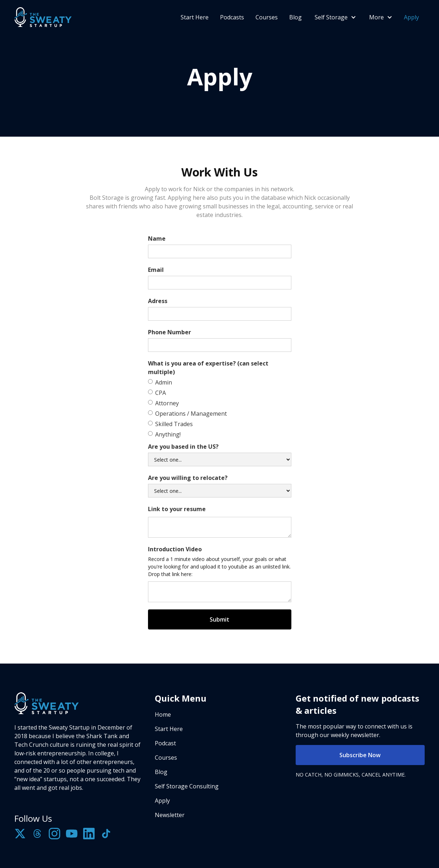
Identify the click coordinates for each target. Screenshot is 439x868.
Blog (295, 17)
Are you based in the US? (183, 447)
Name (157, 239)
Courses (267, 17)
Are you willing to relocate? (188, 478)
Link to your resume (177, 509)
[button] (335, 17)
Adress (158, 301)
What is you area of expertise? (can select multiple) (208, 368)
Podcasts (232, 17)
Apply (411, 17)
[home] (43, 17)
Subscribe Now (360, 755)
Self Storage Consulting (187, 786)
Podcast (165, 743)
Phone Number (170, 332)
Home (163, 714)
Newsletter (170, 815)
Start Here (195, 17)
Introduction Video (175, 549)
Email (156, 270)
